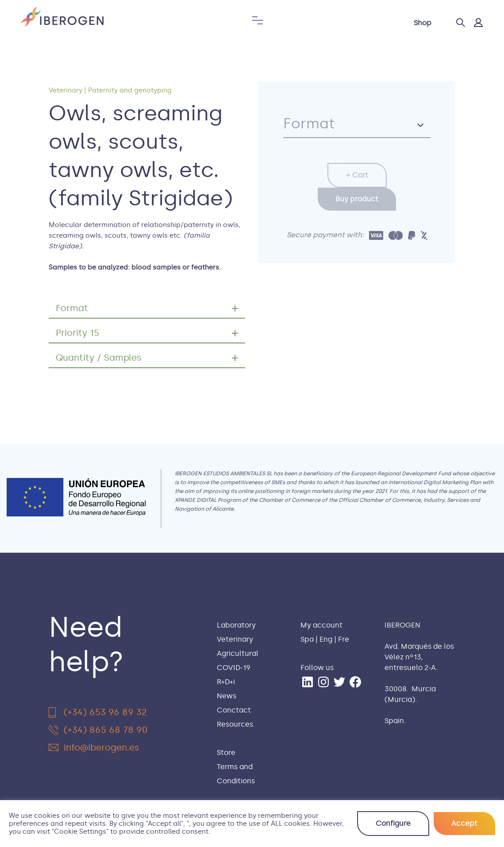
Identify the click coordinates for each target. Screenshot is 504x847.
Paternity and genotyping (130, 90)
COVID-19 (234, 668)
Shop (423, 23)
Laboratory (236, 625)
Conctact (234, 710)
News (227, 696)
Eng (326, 639)
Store (226, 753)
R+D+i (226, 682)
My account (321, 625)
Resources (235, 724)
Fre (344, 639)
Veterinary (65, 90)
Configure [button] (393, 823)
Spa (307, 639)
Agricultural (238, 653)
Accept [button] (464, 823)
